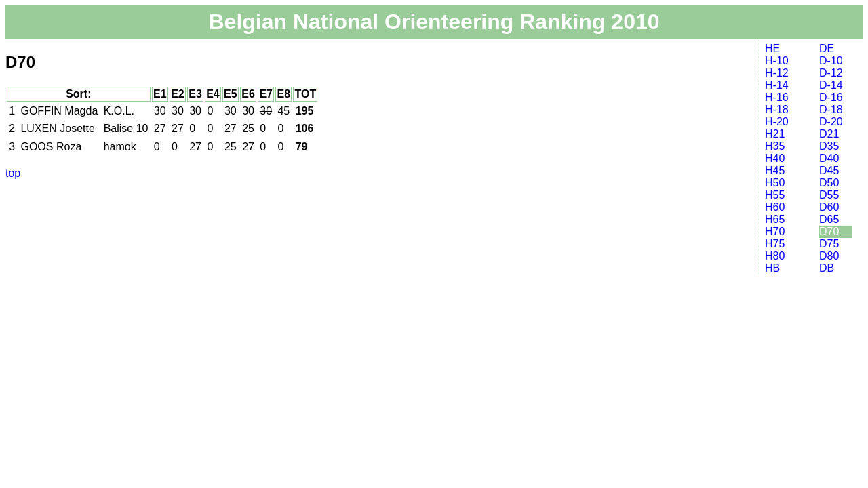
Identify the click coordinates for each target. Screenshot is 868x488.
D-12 (831, 73)
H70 (775, 231)
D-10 (831, 61)
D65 (829, 219)
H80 (775, 256)
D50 (829, 183)
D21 (829, 134)
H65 (775, 219)
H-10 (777, 61)
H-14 (777, 85)
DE (827, 48)
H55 (775, 195)
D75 (829, 244)
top (13, 173)
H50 (775, 183)
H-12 (777, 73)
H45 (775, 170)
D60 (829, 207)
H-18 (777, 109)
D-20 (831, 122)
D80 (829, 256)
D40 (829, 158)
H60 (775, 207)
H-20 (777, 122)
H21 (775, 134)
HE (772, 48)
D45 (829, 170)
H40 (775, 158)
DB (827, 268)
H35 (775, 146)
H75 (775, 244)
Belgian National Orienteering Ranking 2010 (434, 22)
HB (772, 268)
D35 (829, 146)
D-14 (831, 85)
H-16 (777, 97)
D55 (829, 195)
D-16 (831, 97)
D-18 (831, 109)
